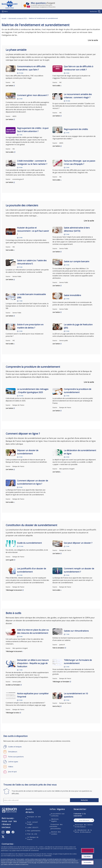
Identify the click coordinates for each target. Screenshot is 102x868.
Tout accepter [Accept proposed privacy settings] (88, 850)
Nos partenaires (34, 831)
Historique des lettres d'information (84, 826)
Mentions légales (55, 820)
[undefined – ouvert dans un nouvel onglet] (3, 832)
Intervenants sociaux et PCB (18, 18)
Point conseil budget (32, 823)
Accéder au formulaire (13, 685)
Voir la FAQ (56, 706)
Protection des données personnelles (57, 827)
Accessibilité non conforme (58, 815)
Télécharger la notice (12, 713)
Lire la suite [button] (93, 40)
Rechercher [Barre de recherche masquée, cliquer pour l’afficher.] (94, 11)
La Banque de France (33, 838)
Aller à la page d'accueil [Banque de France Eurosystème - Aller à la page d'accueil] (12, 5)
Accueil (4, 18)
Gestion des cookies (56, 833)
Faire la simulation (58, 648)
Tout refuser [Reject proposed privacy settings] (87, 856)
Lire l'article (9, 86)
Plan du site (32, 834)
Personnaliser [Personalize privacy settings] (88, 862)
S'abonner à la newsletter (80, 815)
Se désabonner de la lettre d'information (83, 831)
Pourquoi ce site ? (34, 818)
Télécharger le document (14, 590)
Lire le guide (10, 560)
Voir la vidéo (56, 86)
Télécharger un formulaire (61, 682)
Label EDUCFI (33, 827)
